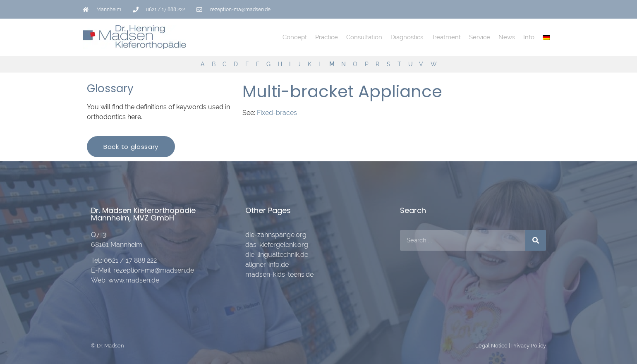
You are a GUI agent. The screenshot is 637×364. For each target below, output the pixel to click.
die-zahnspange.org (276, 235)
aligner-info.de (267, 265)
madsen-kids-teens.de (279, 274)
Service (480, 37)
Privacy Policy (529, 346)
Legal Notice (491, 346)
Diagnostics (407, 37)
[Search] (536, 240)
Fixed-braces (277, 113)
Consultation (364, 37)
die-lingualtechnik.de (277, 255)
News (507, 37)
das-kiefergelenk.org (277, 245)
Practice (327, 37)
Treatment (446, 37)
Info (529, 37)
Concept (295, 37)
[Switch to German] (546, 37)
